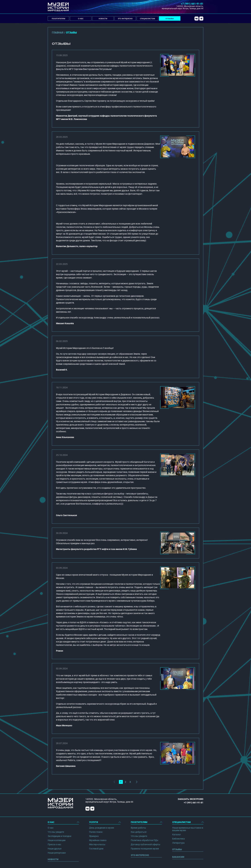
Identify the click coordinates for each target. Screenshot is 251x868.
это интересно (125, 18)
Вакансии (178, 857)
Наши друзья (55, 849)
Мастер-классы (97, 844)
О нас (51, 828)
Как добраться (139, 832)
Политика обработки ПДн (144, 840)
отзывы (170, 18)
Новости (53, 859)
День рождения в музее (102, 828)
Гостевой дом (96, 849)
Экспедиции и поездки (59, 836)
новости (103, 18)
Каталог (177, 834)
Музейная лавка (98, 840)
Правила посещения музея (145, 849)
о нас (81, 18)
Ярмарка (94, 836)
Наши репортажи (57, 853)
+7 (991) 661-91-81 (192, 4)
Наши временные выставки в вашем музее (188, 829)
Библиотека (178, 839)
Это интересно (140, 855)
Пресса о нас (54, 844)
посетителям (58, 18)
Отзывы (177, 849)
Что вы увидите (56, 832)
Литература (178, 843)
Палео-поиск (96, 832)
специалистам (147, 18)
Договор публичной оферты (146, 844)
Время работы (138, 828)
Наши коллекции (57, 840)
